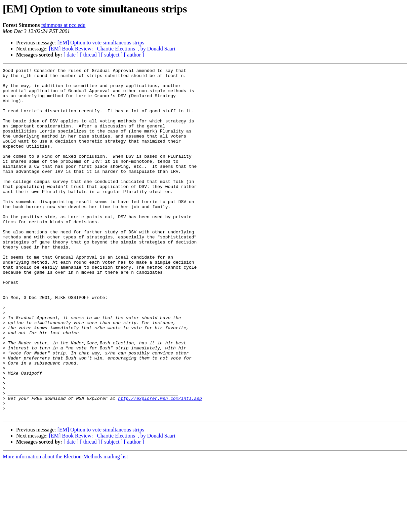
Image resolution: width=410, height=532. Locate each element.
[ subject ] (112, 55)
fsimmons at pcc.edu (63, 25)
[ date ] (71, 55)
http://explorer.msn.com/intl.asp (160, 465)
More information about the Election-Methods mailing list (65, 526)
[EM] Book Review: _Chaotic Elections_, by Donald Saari (112, 49)
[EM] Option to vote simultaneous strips (101, 43)
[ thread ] (90, 55)
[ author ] (134, 55)
